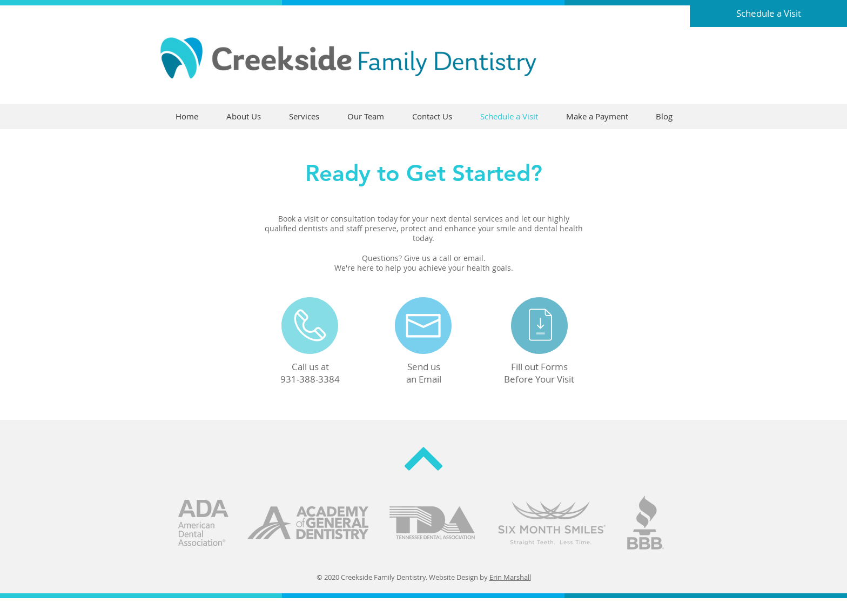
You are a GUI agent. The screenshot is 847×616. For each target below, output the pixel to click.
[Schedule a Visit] (768, 14)
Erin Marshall (510, 577)
